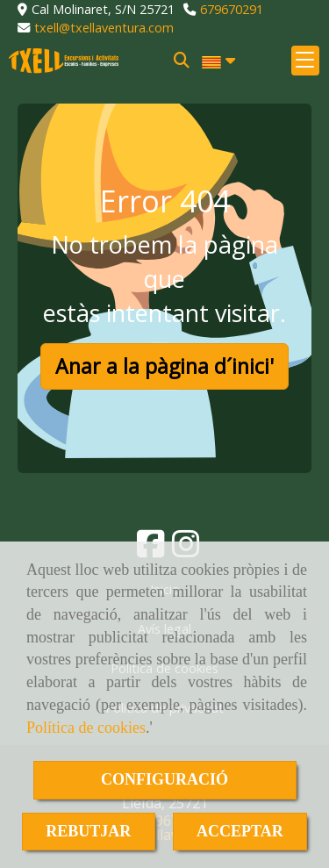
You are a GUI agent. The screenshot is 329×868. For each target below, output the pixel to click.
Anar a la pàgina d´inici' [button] (164, 366)
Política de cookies (86, 728)
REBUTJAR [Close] (88, 831)
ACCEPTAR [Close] (240, 831)
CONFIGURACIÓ (164, 779)
